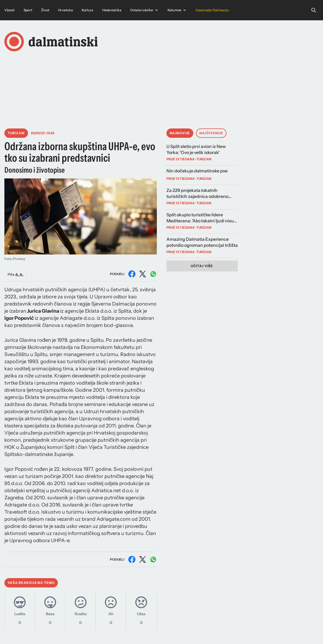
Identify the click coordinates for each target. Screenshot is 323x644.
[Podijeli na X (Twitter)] (143, 274)
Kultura (88, 10)
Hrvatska (66, 10)
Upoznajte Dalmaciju (212, 10)
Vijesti (10, 10)
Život (45, 10)
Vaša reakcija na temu (31, 583)
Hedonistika (112, 10)
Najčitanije (211, 133)
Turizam (16, 133)
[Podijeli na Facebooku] (132, 274)
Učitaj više (202, 266)
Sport (28, 10)
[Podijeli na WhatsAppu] (153, 274)
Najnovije (180, 133)
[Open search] (314, 10)
